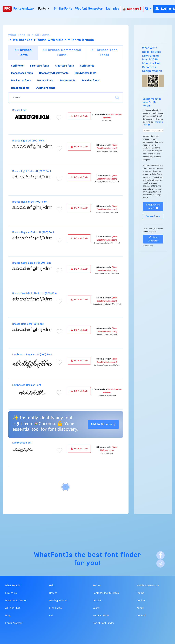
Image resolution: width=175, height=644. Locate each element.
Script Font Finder (104, 623)
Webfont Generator (89, 9)
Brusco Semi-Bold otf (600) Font (32, 263)
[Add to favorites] (59, 118)
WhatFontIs (53, 555)
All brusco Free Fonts (105, 53)
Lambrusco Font (22, 443)
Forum (97, 586)
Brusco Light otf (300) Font (28, 141)
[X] (160, 563)
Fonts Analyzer (23, 9)
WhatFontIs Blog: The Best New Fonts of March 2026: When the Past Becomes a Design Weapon (152, 60)
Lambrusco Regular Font (27, 385)
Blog (8, 616)
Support (132, 9)
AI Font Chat (13, 608)
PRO (7, 9)
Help (52, 586)
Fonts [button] (42, 9)
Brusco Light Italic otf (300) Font (32, 171)
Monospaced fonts (22, 73)
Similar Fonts (63, 9)
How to (53, 593)
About (140, 608)
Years (96, 608)
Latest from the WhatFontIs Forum (152, 102)
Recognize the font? (153, 207)
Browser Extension (16, 601)
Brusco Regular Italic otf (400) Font (33, 232)
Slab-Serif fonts (64, 66)
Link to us (11, 593)
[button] (148, 9)
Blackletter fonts (21, 81)
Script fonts (87, 66)
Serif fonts (17, 66)
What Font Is (19, 35)
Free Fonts (55, 608)
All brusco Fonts (23, 53)
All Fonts (42, 35)
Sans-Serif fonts (39, 66)
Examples (112, 9)
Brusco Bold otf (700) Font (28, 324)
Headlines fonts (20, 88)
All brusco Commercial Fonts (62, 53)
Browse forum (153, 216)
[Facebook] (160, 555)
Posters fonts (67, 81)
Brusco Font (19, 110)
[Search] (117, 98)
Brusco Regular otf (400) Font (30, 202)
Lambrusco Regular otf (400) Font (32, 355)
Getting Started (58, 601)
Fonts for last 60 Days (106, 593)
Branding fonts (90, 81)
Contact (141, 616)
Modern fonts (45, 81)
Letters (97, 601)
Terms (140, 593)
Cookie (141, 601)
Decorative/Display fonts (54, 73)
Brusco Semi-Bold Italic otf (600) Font (35, 294)
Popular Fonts (101, 616)
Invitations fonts (45, 88)
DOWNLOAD (79, 116)
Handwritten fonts (85, 73)
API (51, 616)
